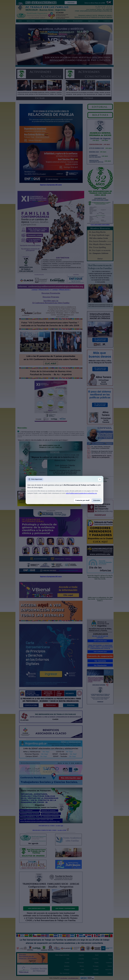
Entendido (97, 500)
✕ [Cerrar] (100, 479)
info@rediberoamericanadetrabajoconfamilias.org (81, 493)
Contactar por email (82, 500)
